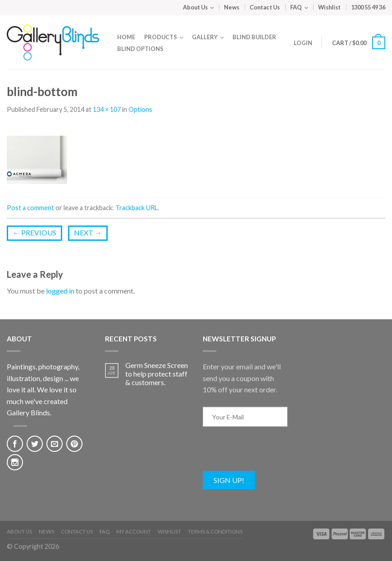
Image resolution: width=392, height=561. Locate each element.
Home (126, 37)
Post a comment (30, 208)
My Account (134, 531)
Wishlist (329, 7)
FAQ (296, 7)
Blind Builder (254, 37)
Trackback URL (137, 208)
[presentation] (271, 453)
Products (161, 37)
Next (88, 232)
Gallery (205, 37)
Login (301, 43)
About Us (195, 7)
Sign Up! (229, 480)
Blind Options (140, 49)
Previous (34, 232)
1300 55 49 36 (368, 7)
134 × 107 (107, 109)
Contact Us (265, 7)
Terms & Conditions (215, 531)
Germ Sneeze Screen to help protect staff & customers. (157, 374)
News (232, 7)
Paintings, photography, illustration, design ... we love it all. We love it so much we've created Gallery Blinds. (43, 389)
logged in (60, 291)
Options (140, 109)
